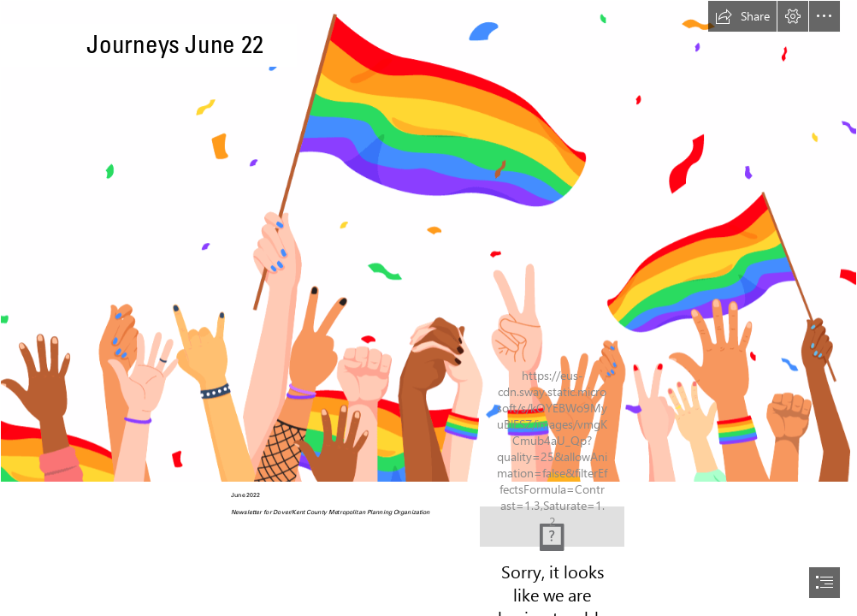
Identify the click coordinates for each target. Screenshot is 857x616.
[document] (428, 308)
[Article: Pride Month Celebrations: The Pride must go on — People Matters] (428, 241)
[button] (742, 16)
